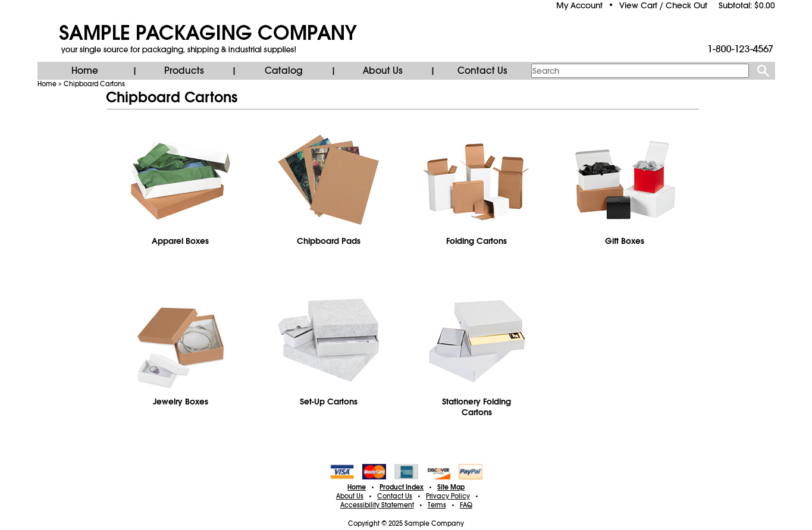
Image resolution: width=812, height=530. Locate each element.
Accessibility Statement (377, 505)
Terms (437, 505)
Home (85, 71)
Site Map (451, 487)
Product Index (402, 487)
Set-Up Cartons (329, 402)
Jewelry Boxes (181, 402)
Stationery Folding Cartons (476, 407)
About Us (383, 71)
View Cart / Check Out (663, 5)
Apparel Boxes (180, 241)
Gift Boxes (625, 241)
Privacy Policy (448, 496)
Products (184, 71)
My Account (579, 5)
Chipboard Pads (329, 241)
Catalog (284, 71)
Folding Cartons (476, 241)
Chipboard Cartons (94, 84)
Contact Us (482, 71)
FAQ (466, 505)
